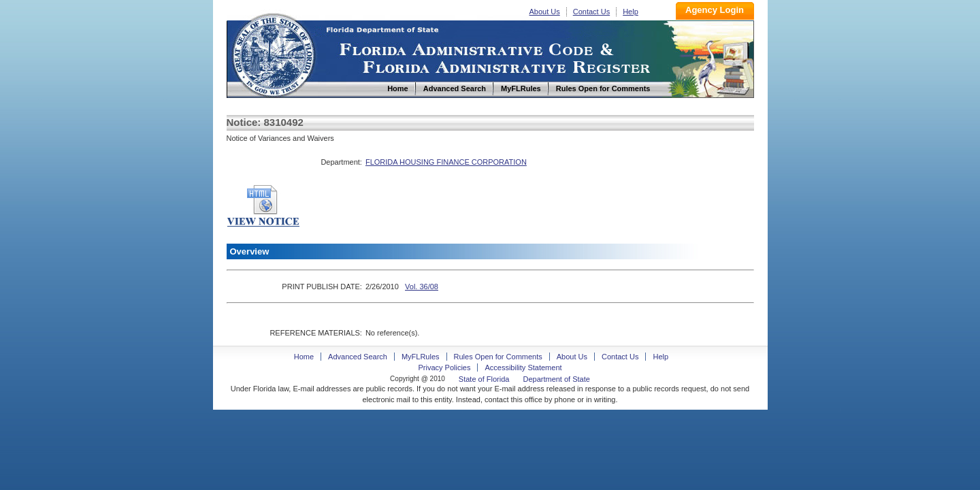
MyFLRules (421, 357)
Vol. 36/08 (422, 287)
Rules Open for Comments (498, 357)
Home (273, 53)
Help (631, 12)
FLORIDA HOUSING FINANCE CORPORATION (446, 162)
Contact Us (591, 12)
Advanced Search (358, 357)
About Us (545, 12)
